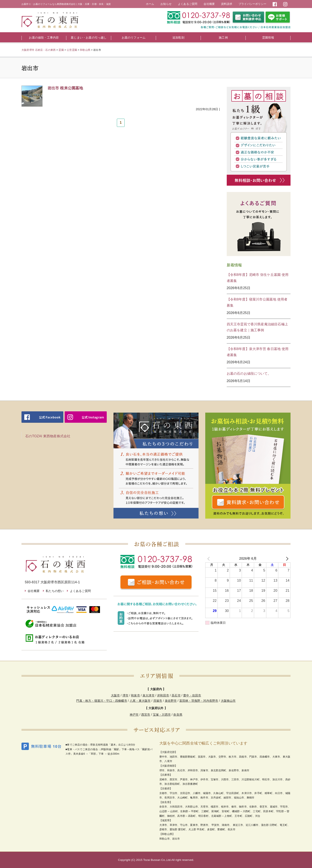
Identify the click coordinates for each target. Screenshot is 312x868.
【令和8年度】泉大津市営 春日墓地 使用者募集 (258, 352)
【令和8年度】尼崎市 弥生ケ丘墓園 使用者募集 (258, 278)
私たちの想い (55, 591)
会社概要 (209, 4)
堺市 (125, 695)
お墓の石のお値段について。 (249, 374)
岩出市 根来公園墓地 (65, 88)
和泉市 (135, 695)
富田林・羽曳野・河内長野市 (199, 701)
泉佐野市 (171, 701)
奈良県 (178, 715)
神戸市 (134, 715)
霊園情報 (268, 38)
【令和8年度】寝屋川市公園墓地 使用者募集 (257, 302)
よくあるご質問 (188, 4)
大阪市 (115, 695)
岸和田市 (163, 695)
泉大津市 (149, 695)
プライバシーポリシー (252, 4)
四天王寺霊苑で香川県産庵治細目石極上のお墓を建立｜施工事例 (257, 327)
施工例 (223, 38)
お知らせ (166, 4)
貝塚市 (158, 701)
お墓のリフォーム (134, 38)
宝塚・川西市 (162, 715)
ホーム (150, 4)
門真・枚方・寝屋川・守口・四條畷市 (102, 701)
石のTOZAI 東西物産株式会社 (48, 436)
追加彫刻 (178, 38)
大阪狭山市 (228, 701)
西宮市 (146, 715)
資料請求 (227, 4)
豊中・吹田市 (192, 695)
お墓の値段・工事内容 (44, 38)
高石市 (176, 695)
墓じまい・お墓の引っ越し (89, 38)
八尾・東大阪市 (140, 701)
